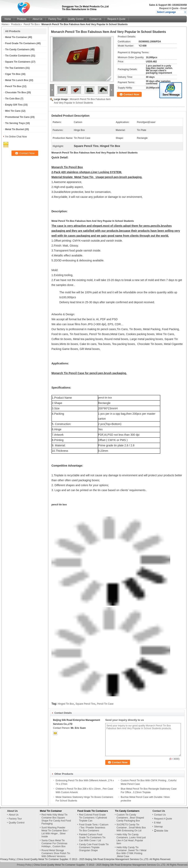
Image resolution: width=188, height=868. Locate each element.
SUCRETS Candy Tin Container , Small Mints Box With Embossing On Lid (131, 828)
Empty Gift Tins (14, 105)
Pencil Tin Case (105, 704)
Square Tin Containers (18, 62)
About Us (37, 19)
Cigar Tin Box (13, 74)
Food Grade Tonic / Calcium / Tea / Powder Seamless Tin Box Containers (94, 828)
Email (184, 8)
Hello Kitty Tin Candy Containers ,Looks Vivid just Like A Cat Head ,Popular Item (131, 839)
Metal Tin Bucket (15, 129)
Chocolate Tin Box (16, 92)
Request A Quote (169, 8)
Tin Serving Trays (15, 123)
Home (8, 19)
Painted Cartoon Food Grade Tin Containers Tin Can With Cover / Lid (92, 838)
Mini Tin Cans (13, 111)
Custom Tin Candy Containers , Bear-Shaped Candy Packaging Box (130, 818)
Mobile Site (161, 831)
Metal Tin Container (16, 37)
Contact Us (95, 19)
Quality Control (75, 19)
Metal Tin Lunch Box (17, 80)
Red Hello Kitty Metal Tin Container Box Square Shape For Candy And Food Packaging (56, 819)
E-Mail (157, 823)
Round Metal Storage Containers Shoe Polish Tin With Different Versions (56, 853)
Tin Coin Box (12, 99)
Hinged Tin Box (66, 704)
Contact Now (131, 94)
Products (22, 19)
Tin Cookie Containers (18, 56)
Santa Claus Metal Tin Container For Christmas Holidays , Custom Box (55, 843)
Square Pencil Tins (85, 704)
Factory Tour (55, 19)
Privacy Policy (8, 859)
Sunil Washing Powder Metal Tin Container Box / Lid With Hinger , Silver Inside (55, 832)
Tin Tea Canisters (15, 68)
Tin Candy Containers (17, 50)
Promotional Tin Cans (17, 117)
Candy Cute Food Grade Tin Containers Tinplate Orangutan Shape (94, 847)
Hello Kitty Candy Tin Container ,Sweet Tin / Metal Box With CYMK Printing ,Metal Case (132, 852)
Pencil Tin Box (31, 24)
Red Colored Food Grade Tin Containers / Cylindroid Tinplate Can (93, 818)
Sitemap (158, 827)
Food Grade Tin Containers (20, 43)
